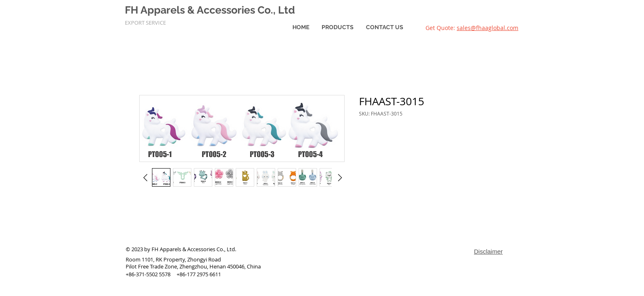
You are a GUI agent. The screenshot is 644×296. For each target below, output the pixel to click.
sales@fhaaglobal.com (488, 28)
